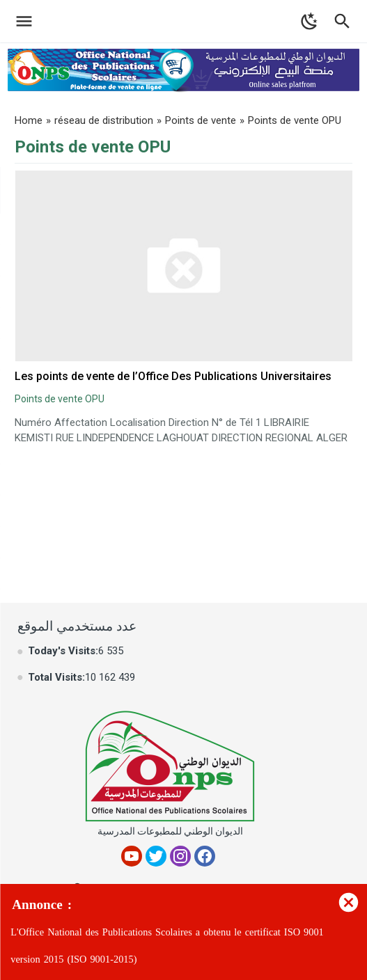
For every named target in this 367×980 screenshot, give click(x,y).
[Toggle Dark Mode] (310, 21)
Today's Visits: (63, 651)
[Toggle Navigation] (21, 21)
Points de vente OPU (60, 399)
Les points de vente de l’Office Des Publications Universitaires (173, 376)
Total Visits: (56, 677)
